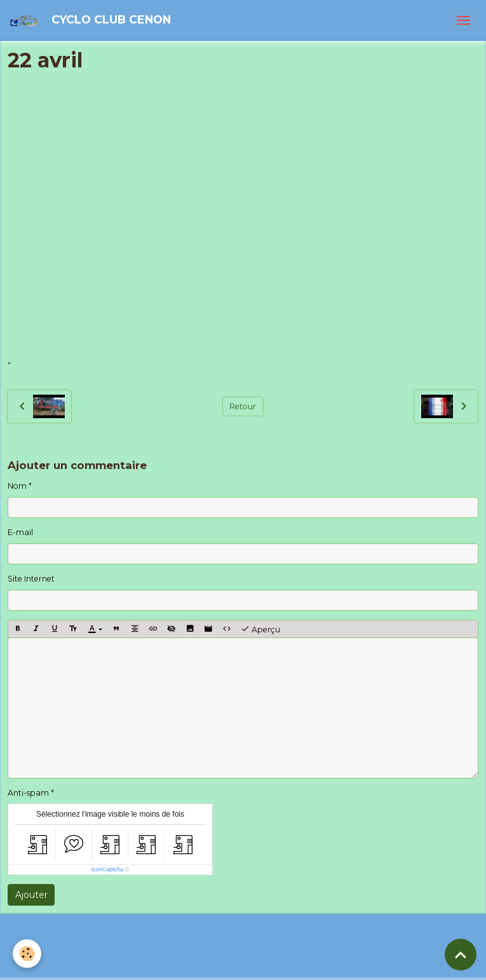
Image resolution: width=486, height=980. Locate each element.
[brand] (92, 20)
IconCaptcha (108, 869)
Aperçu (260, 629)
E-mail (20, 532)
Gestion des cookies (299, 964)
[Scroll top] (461, 955)
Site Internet (31, 579)
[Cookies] (27, 954)
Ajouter (31, 895)
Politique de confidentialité (201, 964)
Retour (243, 406)
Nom (17, 486)
